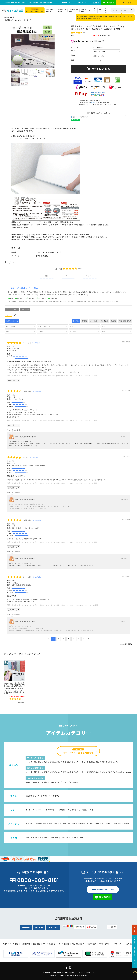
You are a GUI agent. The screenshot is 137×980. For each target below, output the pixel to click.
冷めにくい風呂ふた (110, 762)
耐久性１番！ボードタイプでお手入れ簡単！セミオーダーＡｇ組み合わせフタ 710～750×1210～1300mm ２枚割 (54, 542)
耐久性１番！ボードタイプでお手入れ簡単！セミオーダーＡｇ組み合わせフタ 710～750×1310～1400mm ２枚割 (54, 420)
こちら (93, 102)
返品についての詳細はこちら (81, 117)
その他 (106, 10)
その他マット (56, 796)
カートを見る (128, 3)
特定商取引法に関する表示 (63, 973)
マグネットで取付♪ (33, 837)
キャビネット (73, 810)
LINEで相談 (110, 3)
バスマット (106, 824)
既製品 (84, 810)
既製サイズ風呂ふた (62, 10)
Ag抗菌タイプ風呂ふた (74, 10)
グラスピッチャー (51, 837)
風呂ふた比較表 (78, 944)
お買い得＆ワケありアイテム (72, 837)
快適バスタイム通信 (10, 944)
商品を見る (21, 702)
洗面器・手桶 (41, 824)
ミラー (95, 10)
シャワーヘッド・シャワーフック (62, 824)
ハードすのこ (43, 796)
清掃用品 (117, 824)
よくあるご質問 (135, 951)
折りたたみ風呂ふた (71, 762)
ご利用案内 (26, 944)
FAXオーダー (67, 3)
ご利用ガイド (135, 940)
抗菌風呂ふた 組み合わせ (13, 20)
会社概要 (37, 944)
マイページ (82, 3)
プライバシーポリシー (86, 973)
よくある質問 (64, 944)
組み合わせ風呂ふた (52, 762)
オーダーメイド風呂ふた (50, 10)
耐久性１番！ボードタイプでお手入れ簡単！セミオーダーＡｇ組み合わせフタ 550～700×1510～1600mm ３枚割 (54, 376)
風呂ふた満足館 (9, 17)
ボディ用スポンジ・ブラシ (89, 824)
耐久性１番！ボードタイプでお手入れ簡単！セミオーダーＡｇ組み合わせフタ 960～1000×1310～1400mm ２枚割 (55, 605)
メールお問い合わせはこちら (103, 889)
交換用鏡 (61, 810)
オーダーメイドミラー (34, 810)
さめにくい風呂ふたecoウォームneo (117, 772)
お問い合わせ (135, 963)
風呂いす (29, 824)
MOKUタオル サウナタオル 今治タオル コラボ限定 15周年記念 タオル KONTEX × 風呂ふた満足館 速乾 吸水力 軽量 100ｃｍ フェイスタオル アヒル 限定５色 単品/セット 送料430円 (14, 688)
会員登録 (96, 3)
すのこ (90, 10)
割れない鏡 (50, 810)
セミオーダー (28, 20)
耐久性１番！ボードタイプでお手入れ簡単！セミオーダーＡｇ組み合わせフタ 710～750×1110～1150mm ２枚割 (54, 483)
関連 (92, 810)
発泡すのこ (30, 796)
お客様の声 (92, 944)
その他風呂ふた (83, 10)
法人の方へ (135, 930)
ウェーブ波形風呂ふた (90, 762)
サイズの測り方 (49, 944)
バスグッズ (101, 10)
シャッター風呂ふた (33, 762)
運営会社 (46, 973)
